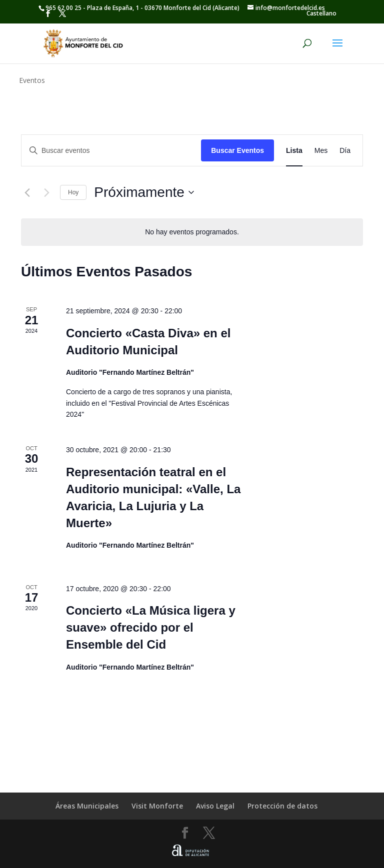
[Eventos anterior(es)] (27, 192)
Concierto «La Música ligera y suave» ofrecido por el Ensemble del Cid (151, 627)
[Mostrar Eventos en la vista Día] (345, 151)
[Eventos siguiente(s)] (46, 192)
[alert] (192, 232)
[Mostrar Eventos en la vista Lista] (294, 151)
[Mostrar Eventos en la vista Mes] (321, 151)
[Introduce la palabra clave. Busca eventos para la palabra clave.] (111, 151)
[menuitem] (321, 13)
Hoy (73, 192)
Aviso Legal (215, 806)
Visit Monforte (157, 806)
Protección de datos (282, 806)
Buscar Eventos (237, 150)
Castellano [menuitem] (321, 13)
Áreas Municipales (87, 806)
